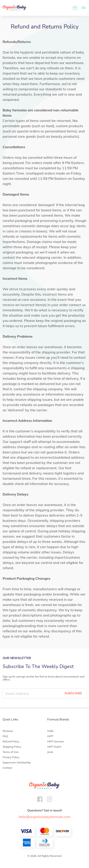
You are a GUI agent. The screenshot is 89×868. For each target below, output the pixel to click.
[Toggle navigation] (82, 8)
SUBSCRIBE (73, 693)
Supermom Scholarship (17, 762)
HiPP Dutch (54, 747)
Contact (7, 768)
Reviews (8, 731)
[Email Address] (32, 693)
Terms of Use (11, 752)
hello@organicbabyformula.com (44, 817)
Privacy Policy (11, 757)
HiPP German (56, 741)
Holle (50, 731)
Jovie (50, 752)
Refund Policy (11, 741)
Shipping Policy (12, 747)
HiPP (50, 736)
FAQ (5, 736)
